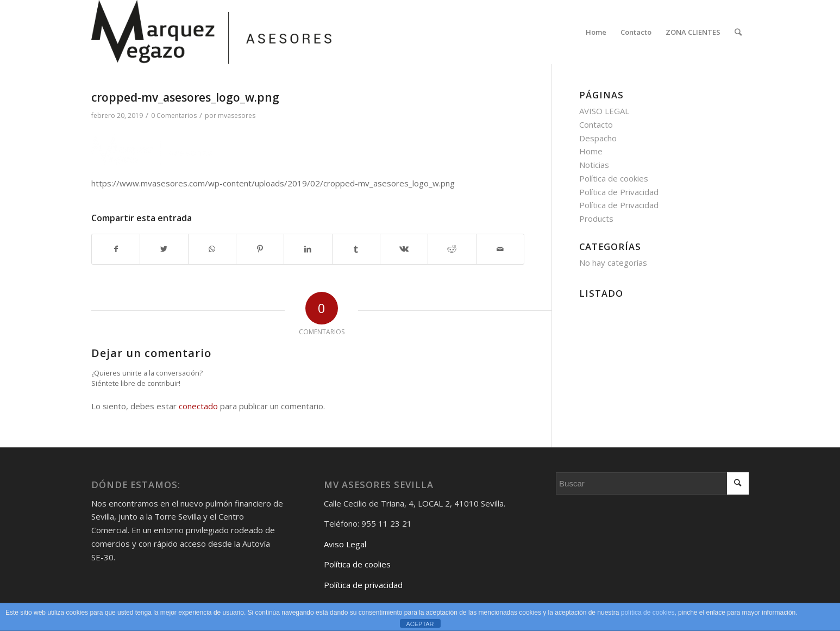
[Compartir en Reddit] (452, 249)
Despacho (598, 138)
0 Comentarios (174, 115)
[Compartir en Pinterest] (260, 249)
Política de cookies (614, 178)
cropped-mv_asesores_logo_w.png (185, 97)
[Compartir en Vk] (404, 249)
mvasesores (237, 115)
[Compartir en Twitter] (164, 249)
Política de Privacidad (619, 192)
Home (591, 151)
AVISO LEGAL (604, 111)
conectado (198, 406)
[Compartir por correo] (500, 249)
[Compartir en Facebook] (116, 249)
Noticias (594, 165)
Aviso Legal (345, 544)
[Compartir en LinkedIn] (308, 249)
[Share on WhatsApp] (212, 249)
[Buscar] (738, 32)
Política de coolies (357, 564)
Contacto (596, 124)
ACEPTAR (420, 624)
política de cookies (648, 613)
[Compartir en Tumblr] (356, 249)
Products (596, 218)
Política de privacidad (363, 585)
